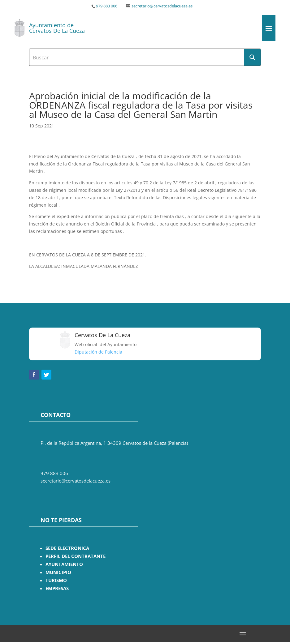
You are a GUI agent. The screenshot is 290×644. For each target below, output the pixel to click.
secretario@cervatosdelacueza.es (162, 6)
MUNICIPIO (58, 572)
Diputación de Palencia (98, 352)
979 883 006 (107, 6)
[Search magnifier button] (252, 57)
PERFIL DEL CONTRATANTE (76, 556)
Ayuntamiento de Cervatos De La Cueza (57, 28)
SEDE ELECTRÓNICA (67, 548)
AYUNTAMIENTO (64, 564)
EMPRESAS (57, 588)
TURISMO (56, 580)
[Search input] (137, 57)
